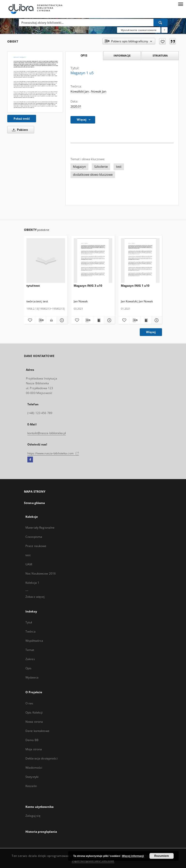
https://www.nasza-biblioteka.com (53, 453)
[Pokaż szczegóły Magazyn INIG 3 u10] (109, 320)
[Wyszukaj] (161, 22)
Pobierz (19, 130)
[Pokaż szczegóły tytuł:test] (61, 320)
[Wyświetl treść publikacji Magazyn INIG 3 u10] (99, 320)
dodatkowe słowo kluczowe (93, 175)
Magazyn (79, 167)
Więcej (151, 332)
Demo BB (32, 740)
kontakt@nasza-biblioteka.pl (47, 433)
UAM (29, 564)
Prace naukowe (36, 546)
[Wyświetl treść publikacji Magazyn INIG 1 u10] (146, 320)
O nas (29, 703)
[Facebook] (30, 460)
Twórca (31, 631)
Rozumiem (162, 856)
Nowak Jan (99, 91)
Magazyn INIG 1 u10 (135, 286)
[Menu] (180, 4)
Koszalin (31, 786)
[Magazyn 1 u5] (35, 82)
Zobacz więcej (35, 597)
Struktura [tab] (160, 55)
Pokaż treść (22, 119)
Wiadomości (34, 768)
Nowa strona (34, 722)
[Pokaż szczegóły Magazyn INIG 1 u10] (156, 320)
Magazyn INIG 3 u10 (88, 286)
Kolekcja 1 (32, 583)
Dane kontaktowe (37, 731)
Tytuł (29, 622)
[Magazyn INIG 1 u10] (140, 261)
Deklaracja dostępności (42, 758)
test (119, 167)
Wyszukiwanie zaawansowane (139, 30)
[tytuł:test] (46, 261)
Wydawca (32, 677)
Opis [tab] (84, 56)
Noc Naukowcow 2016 (41, 573)
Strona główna (35, 503)
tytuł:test (33, 286)
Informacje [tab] (122, 55)
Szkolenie (101, 167)
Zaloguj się (33, 816)
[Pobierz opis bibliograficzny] (41, 320)
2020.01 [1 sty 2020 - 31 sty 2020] (76, 106)
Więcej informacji (133, 856)
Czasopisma (34, 537)
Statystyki (32, 777)
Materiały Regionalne (40, 528)
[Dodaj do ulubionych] (162, 41)
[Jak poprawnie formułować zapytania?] (164, 30)
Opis (28, 668)
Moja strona (34, 749)
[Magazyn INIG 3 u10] (93, 261)
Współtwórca (34, 641)
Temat (30, 650)
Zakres (30, 659)
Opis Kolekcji (34, 712)
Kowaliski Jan (80, 91)
